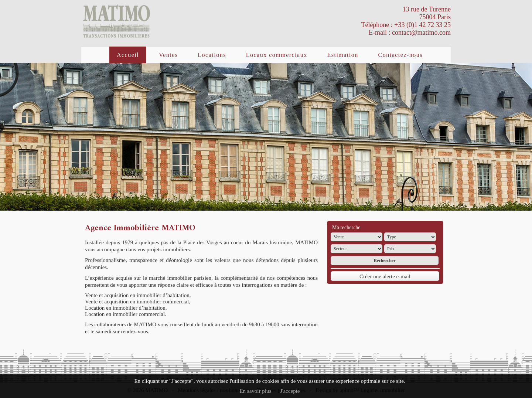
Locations (212, 55)
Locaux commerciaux (277, 55)
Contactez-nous (401, 55)
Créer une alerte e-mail (385, 276)
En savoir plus (255, 391)
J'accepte (290, 391)
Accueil (128, 55)
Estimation (342, 55)
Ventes (168, 55)
